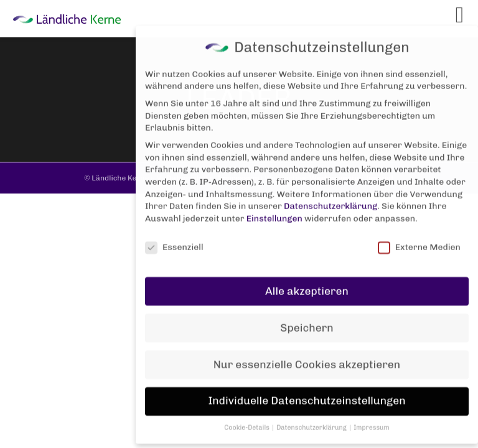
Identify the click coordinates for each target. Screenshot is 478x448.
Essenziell (174, 237)
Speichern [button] (307, 318)
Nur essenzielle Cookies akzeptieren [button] (307, 355)
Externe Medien (419, 237)
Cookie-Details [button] (247, 418)
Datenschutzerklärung (330, 196)
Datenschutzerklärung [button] (312, 418)
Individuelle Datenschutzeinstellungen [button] (307, 391)
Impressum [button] (372, 418)
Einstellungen (274, 209)
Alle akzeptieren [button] (307, 281)
